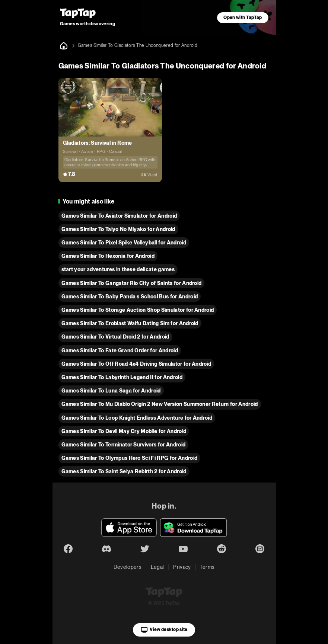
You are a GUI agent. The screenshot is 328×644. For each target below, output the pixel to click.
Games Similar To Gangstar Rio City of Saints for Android (132, 283)
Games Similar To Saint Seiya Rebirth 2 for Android (124, 471)
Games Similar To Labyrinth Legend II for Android (122, 377)
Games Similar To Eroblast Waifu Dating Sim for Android (130, 323)
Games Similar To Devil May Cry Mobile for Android (124, 431)
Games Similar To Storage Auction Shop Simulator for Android (138, 310)
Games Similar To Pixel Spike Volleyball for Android (124, 243)
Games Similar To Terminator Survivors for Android (124, 445)
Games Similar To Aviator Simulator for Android (119, 216)
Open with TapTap (243, 17)
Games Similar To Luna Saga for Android (111, 391)
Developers (128, 567)
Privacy (182, 567)
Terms (208, 567)
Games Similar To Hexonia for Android (108, 256)
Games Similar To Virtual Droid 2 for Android (115, 337)
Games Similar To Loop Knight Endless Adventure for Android (137, 418)
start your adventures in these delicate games (118, 269)
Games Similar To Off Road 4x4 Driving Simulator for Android (136, 364)
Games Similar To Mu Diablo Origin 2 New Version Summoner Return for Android (160, 404)
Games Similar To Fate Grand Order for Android (120, 350)
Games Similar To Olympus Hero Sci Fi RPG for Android (130, 458)
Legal (157, 567)
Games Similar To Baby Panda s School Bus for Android (130, 297)
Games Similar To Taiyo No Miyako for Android (118, 229)
